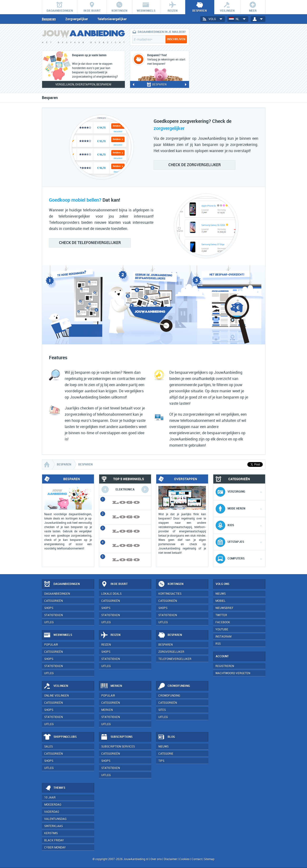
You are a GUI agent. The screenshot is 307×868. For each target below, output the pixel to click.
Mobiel (221, 601)
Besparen (49, 19)
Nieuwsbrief (224, 608)
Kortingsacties (170, 594)
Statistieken (54, 615)
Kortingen (171, 584)
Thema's (54, 788)
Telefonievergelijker (112, 19)
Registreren (225, 666)
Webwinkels (58, 635)
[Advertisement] (230, 58)
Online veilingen (56, 696)
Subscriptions (117, 737)
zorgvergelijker (195, 165)
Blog (166, 737)
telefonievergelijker (90, 243)
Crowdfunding (174, 686)
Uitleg (49, 622)
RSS (218, 644)
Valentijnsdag (55, 819)
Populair (51, 645)
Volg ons (222, 584)
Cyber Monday (55, 848)
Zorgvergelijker (77, 19)
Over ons (156, 859)
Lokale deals (111, 594)
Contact (197, 859)
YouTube (222, 629)
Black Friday (54, 840)
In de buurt (114, 584)
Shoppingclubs (60, 737)
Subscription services (118, 747)
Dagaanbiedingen (62, 584)
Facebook (223, 622)
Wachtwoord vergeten (233, 673)
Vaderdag (52, 812)
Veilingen (56, 686)
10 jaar (50, 798)
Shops (49, 608)
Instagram (223, 637)
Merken (111, 686)
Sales (49, 747)
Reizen (110, 635)
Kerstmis (51, 833)
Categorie (166, 754)
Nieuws (163, 747)
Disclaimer (171, 859)
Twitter (221, 615)
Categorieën (54, 601)
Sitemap (209, 859)
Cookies (184, 859)
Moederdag (53, 805)
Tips (161, 761)
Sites (162, 710)
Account (222, 656)
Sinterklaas (54, 826)
